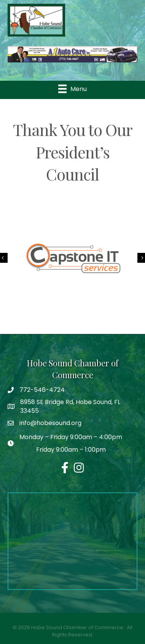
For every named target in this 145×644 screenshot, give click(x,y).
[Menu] (72, 89)
